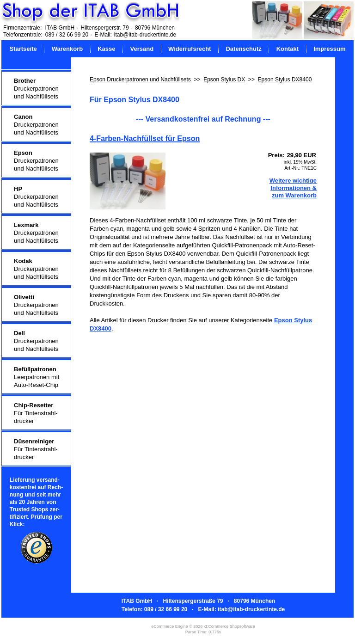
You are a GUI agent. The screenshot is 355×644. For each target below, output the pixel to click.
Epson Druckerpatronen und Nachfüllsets (140, 80)
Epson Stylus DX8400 (285, 80)
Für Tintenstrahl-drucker (36, 413)
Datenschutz (243, 49)
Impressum (329, 49)
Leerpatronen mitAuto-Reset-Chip (37, 377)
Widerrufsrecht (190, 49)
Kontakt (288, 49)
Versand (142, 49)
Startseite (23, 49)
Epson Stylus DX (224, 80)
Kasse (106, 49)
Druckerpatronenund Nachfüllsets (36, 89)
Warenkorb (67, 49)
